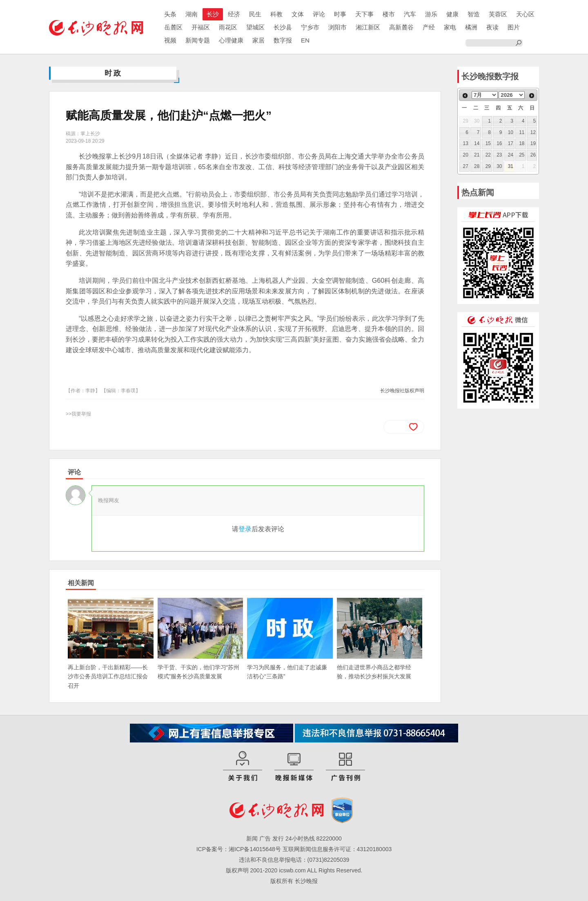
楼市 (389, 14)
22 (488, 155)
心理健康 (231, 40)
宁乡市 (310, 27)
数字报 (283, 40)
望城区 (255, 27)
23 (499, 155)
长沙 (213, 14)
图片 (514, 27)
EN (305, 40)
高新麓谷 (401, 27)
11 (522, 132)
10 (511, 132)
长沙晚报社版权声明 (402, 391)
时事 (340, 14)
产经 (429, 27)
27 (466, 166)
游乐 (431, 14)
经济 (234, 14)
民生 (255, 14)
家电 (450, 27)
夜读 (492, 27)
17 (511, 143)
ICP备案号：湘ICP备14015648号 (239, 849)
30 (499, 166)
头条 (170, 14)
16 (499, 143)
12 (533, 132)
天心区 (525, 14)
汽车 (410, 14)
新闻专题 (198, 40)
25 (522, 155)
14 (477, 143)
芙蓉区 (498, 14)
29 (488, 166)
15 (488, 143)
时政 (114, 73)
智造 (474, 14)
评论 (319, 14)
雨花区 (228, 27)
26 (533, 155)
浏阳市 (337, 27)
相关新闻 (81, 583)
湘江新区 (368, 27)
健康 (452, 14)
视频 (170, 40)
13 (466, 143)
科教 (276, 14)
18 (522, 143)
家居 (258, 40)
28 (477, 166)
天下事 (364, 14)
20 (466, 155)
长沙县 (283, 27)
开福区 (201, 27)
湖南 (192, 14)
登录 (245, 529)
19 (533, 143)
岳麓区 (173, 27)
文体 (298, 14)
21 (477, 155)
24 (511, 155)
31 (511, 166)
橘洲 (471, 27)
